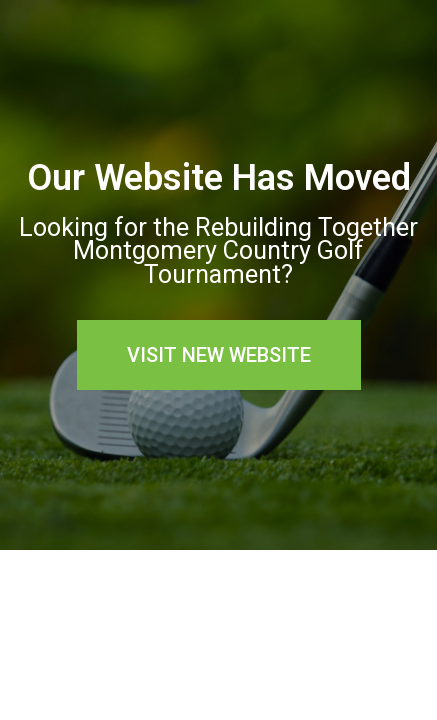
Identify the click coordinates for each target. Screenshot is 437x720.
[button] (219, 355)
